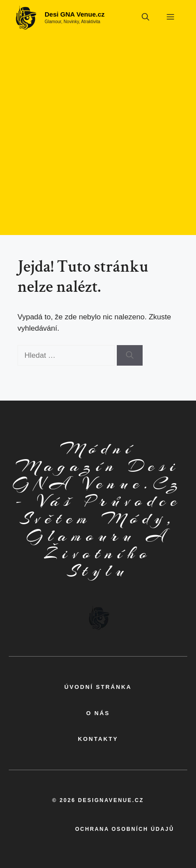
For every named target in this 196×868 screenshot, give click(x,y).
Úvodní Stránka (98, 687)
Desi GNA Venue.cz (75, 14)
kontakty (98, 739)
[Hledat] (130, 356)
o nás (98, 713)
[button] (145, 17)
